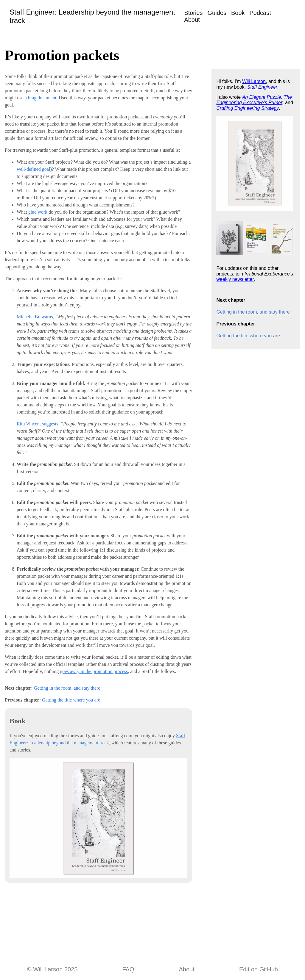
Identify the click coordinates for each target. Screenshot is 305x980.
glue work (38, 212)
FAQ (128, 969)
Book (238, 13)
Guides (217, 13)
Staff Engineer (262, 87)
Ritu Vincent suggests (37, 424)
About (192, 20)
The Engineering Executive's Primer (254, 100)
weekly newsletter (235, 279)
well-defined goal (33, 169)
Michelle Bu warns (35, 317)
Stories (193, 13)
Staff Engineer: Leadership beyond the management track (92, 16)
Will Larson (254, 81)
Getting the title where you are (71, 700)
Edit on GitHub (259, 969)
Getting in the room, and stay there (67, 688)
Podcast (260, 13)
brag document (42, 98)
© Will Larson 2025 (52, 969)
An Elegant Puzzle (262, 97)
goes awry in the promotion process (94, 671)
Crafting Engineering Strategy (248, 108)
